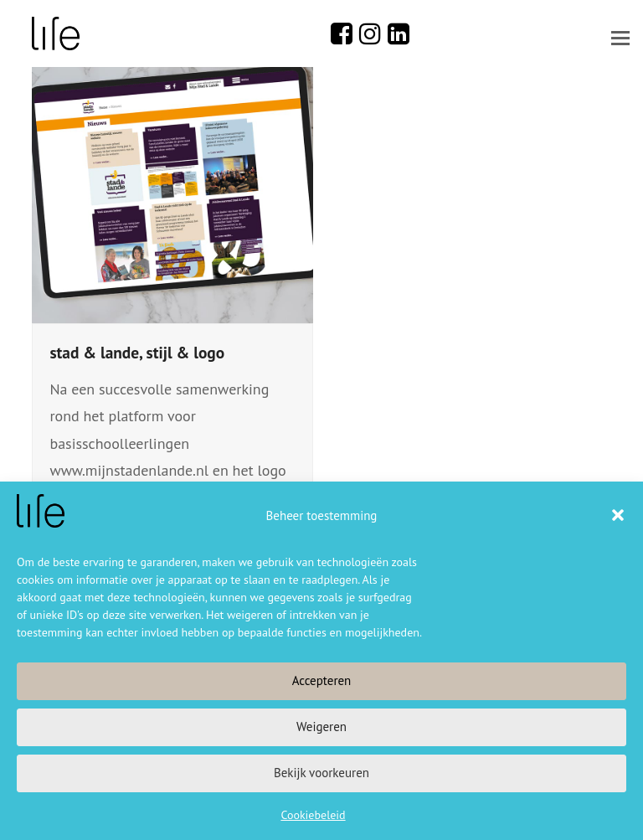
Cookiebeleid (313, 815)
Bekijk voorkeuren (321, 773)
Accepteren (322, 680)
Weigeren (321, 727)
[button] (618, 515)
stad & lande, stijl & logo (137, 352)
